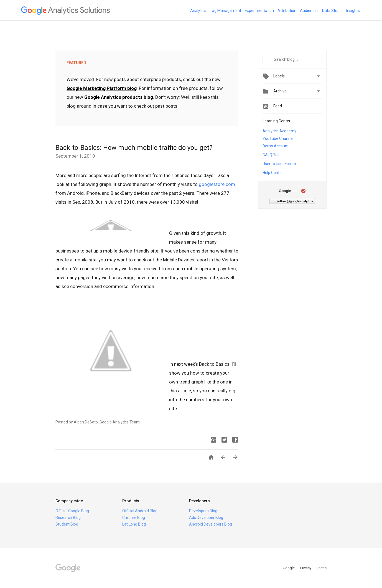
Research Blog (68, 518)
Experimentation (259, 11)
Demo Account (276, 146)
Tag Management (226, 11)
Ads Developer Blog (206, 518)
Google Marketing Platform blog (102, 88)
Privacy (306, 568)
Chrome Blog (134, 518)
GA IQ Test (272, 155)
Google (289, 568)
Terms (322, 568)
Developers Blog (203, 511)
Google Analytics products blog (119, 97)
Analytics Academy (279, 131)
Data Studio (332, 11)
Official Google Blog (72, 511)
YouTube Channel (278, 138)
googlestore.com (217, 184)
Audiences (309, 11)
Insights (353, 11)
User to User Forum (279, 164)
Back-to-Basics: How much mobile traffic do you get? (134, 148)
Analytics (198, 11)
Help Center (273, 173)
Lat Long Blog (134, 524)
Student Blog (67, 524)
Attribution (287, 11)
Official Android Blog (140, 511)
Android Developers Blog (211, 524)
